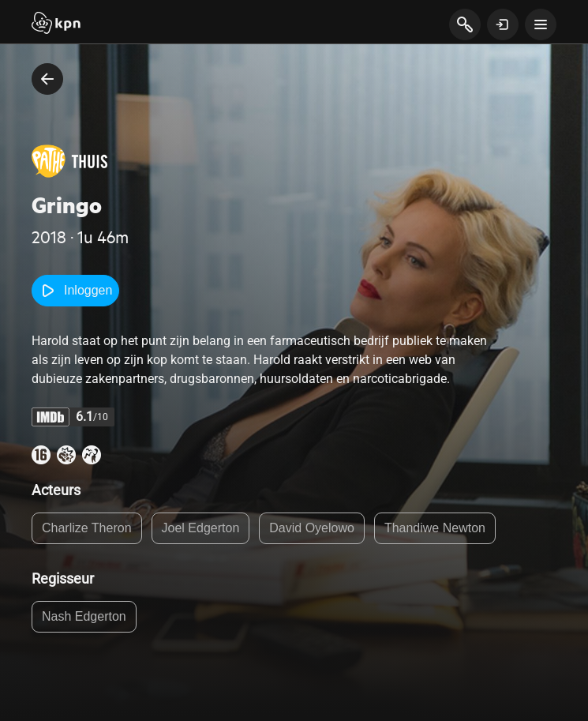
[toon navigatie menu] (541, 24)
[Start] (56, 24)
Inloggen (75, 291)
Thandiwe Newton (435, 528)
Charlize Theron (87, 528)
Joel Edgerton (201, 528)
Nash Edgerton (84, 616)
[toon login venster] (503, 24)
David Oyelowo (312, 528)
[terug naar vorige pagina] (47, 79)
